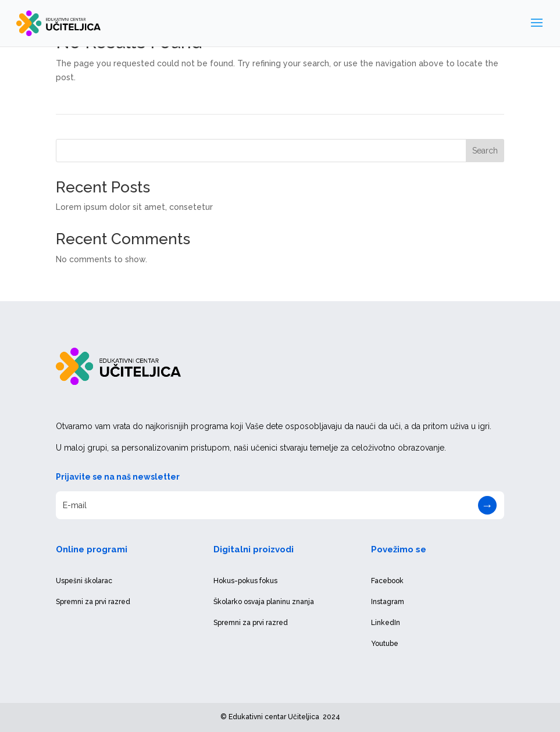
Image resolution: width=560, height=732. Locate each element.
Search (485, 151)
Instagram (388, 602)
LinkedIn (386, 623)
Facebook (387, 581)
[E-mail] (280, 505)
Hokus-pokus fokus (245, 581)
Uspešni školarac (84, 581)
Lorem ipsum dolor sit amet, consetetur (134, 207)
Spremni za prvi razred (93, 602)
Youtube (385, 644)
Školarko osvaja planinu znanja (264, 602)
